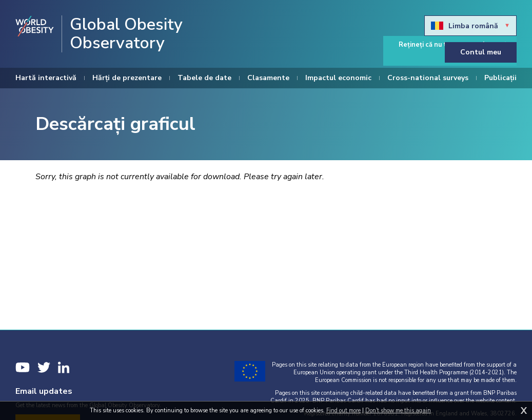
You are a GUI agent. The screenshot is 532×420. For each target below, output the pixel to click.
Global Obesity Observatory (126, 34)
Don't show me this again (398, 411)
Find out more (343, 411)
